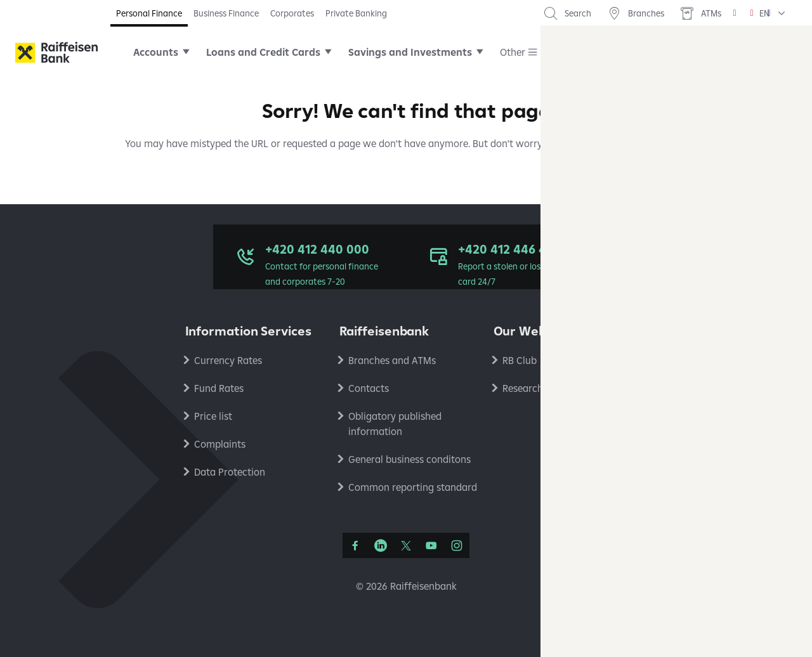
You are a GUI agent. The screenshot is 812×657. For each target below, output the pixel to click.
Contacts (369, 388)
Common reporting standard (413, 487)
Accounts (156, 52)
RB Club (520, 360)
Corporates (292, 13)
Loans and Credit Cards (263, 52)
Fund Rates (219, 388)
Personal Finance (149, 13)
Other (513, 52)
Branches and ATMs (392, 360)
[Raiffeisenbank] (56, 52)
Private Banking (356, 13)
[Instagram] (457, 545)
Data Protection (230, 472)
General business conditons (409, 459)
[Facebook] (355, 545)
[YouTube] (431, 545)
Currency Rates (228, 360)
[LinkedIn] (381, 545)
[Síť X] (406, 545)
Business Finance (226, 13)
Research (523, 388)
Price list (213, 416)
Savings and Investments (410, 52)
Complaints (220, 444)
